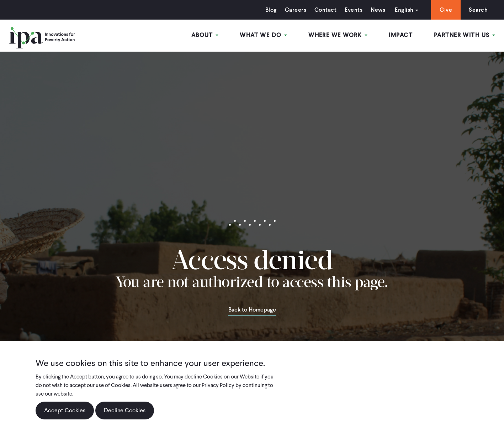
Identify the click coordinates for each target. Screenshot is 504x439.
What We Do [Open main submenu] (263, 35)
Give (446, 10)
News (378, 10)
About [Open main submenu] (205, 35)
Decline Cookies (125, 411)
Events (354, 10)
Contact (325, 10)
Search (478, 10)
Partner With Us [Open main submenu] (465, 35)
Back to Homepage (252, 310)
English (404, 10)
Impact (401, 35)
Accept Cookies (65, 411)
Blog (271, 10)
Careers (296, 10)
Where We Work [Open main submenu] (338, 35)
